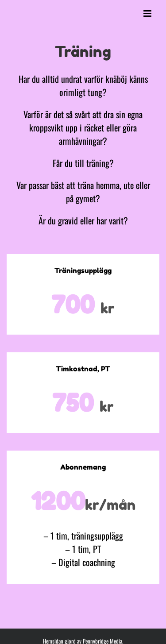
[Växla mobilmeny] (148, 13)
